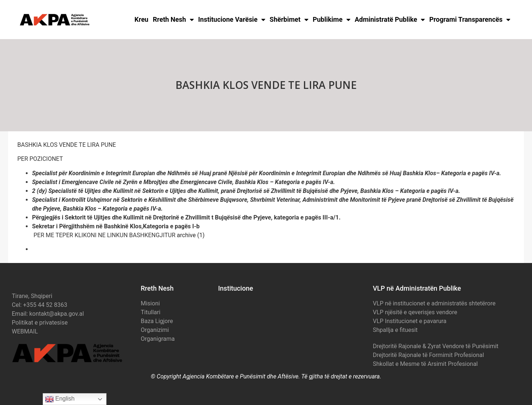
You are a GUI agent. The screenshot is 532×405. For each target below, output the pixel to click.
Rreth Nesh (173, 20)
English (60, 399)
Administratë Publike (390, 20)
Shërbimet (289, 20)
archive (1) (191, 235)
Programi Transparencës (470, 20)
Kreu (141, 19)
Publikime (332, 20)
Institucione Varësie (232, 20)
